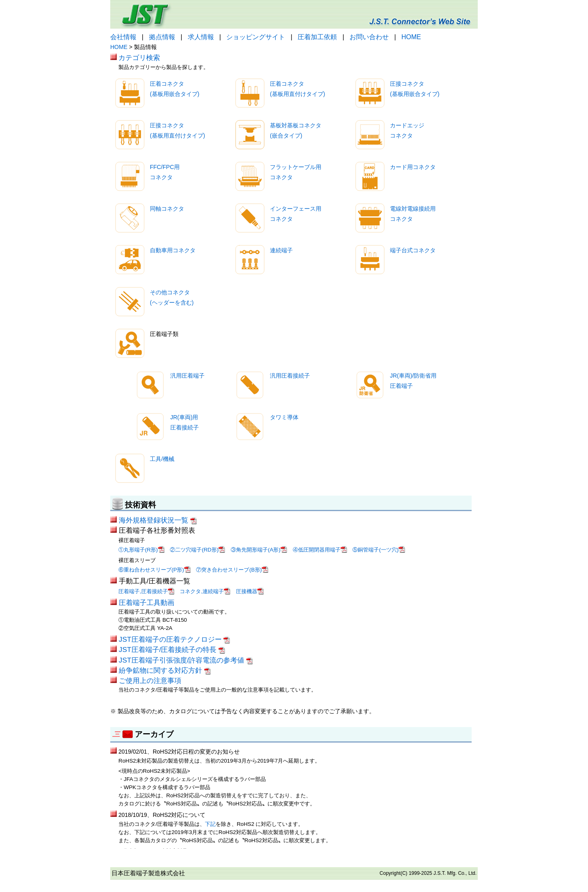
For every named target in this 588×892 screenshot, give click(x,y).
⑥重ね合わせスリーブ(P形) (155, 570)
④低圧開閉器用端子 (320, 550)
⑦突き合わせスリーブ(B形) (232, 570)
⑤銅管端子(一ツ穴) (379, 550)
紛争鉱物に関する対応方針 (165, 670)
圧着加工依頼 (317, 37)
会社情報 (123, 37)
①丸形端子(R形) (141, 550)
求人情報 (201, 37)
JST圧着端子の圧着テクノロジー (175, 639)
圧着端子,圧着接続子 (146, 591)
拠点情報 (162, 37)
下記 (210, 824)
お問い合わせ (369, 37)
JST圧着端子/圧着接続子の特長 (172, 650)
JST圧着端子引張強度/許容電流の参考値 (186, 660)
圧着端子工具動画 (147, 603)
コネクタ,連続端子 (205, 591)
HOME (411, 37)
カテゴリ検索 (139, 58)
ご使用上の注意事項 (150, 681)
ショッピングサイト (256, 37)
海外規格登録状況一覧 (158, 520)
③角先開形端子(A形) (259, 550)
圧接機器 (250, 591)
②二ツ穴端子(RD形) (197, 550)
